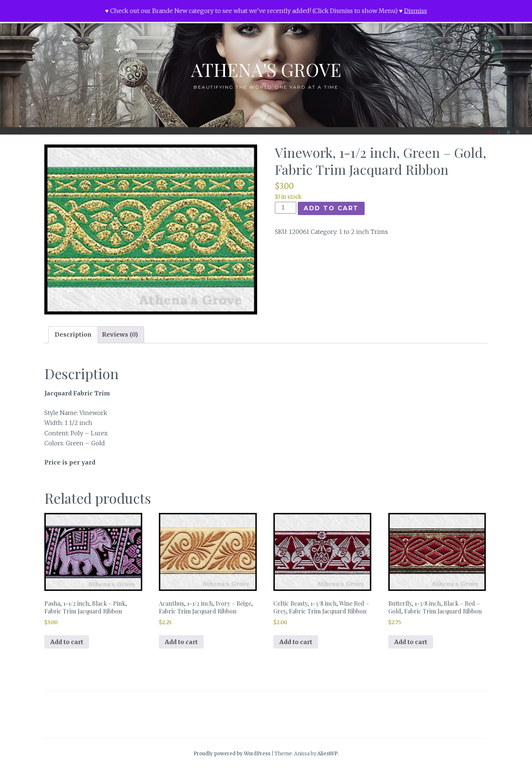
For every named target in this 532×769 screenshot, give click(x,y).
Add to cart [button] (67, 642)
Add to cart (331, 208)
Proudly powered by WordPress (232, 754)
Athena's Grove (266, 69)
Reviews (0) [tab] (120, 334)
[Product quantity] (286, 208)
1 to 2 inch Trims (364, 232)
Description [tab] (73, 334)
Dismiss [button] (416, 11)
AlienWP (328, 754)
